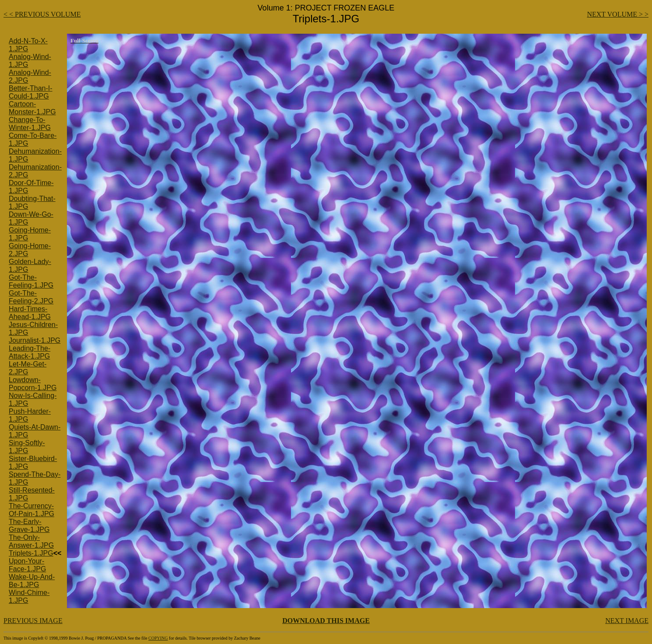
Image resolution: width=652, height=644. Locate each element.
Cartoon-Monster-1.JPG (32, 108)
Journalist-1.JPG (35, 340)
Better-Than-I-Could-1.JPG (31, 92)
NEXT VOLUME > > (618, 14)
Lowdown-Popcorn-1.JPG (33, 384)
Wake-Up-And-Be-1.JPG (32, 581)
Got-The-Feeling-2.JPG (31, 297)
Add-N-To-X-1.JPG (28, 45)
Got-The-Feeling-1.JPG (31, 281)
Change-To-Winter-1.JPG (30, 124)
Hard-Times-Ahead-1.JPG (30, 313)
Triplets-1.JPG (31, 553)
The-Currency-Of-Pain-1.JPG (32, 510)
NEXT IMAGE (627, 621)
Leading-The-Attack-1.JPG (30, 352)
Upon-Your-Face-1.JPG (27, 565)
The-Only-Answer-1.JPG (31, 541)
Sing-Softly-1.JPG (27, 447)
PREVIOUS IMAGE (33, 621)
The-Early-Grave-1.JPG (29, 526)
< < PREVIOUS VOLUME (42, 14)
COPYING (158, 638)
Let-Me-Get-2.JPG (28, 368)
